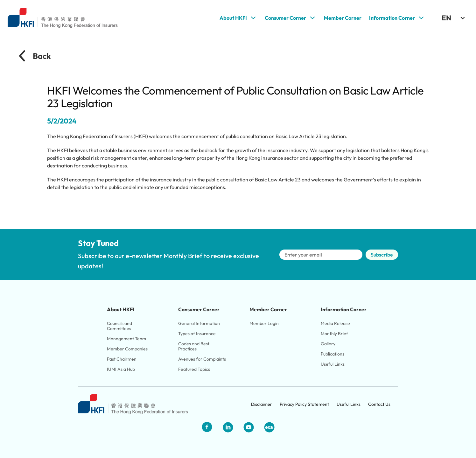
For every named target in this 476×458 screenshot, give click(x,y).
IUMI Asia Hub (121, 369)
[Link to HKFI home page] (63, 18)
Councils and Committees (120, 326)
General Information (199, 323)
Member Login (264, 323)
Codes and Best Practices (194, 346)
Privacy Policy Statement (304, 404)
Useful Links (333, 364)
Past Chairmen (122, 359)
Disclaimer (262, 404)
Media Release (335, 323)
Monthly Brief (334, 334)
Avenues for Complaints (202, 359)
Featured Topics (194, 369)
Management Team (126, 339)
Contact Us (379, 404)
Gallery (328, 344)
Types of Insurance (197, 334)
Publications (332, 354)
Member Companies (128, 349)
